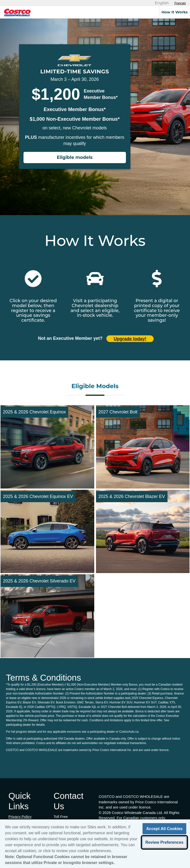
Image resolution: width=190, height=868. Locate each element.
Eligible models (75, 158)
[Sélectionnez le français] (180, 3)
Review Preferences (164, 843)
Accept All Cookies (164, 829)
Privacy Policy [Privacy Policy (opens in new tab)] (20, 817)
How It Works (175, 12)
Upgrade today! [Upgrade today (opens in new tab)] (130, 339)
